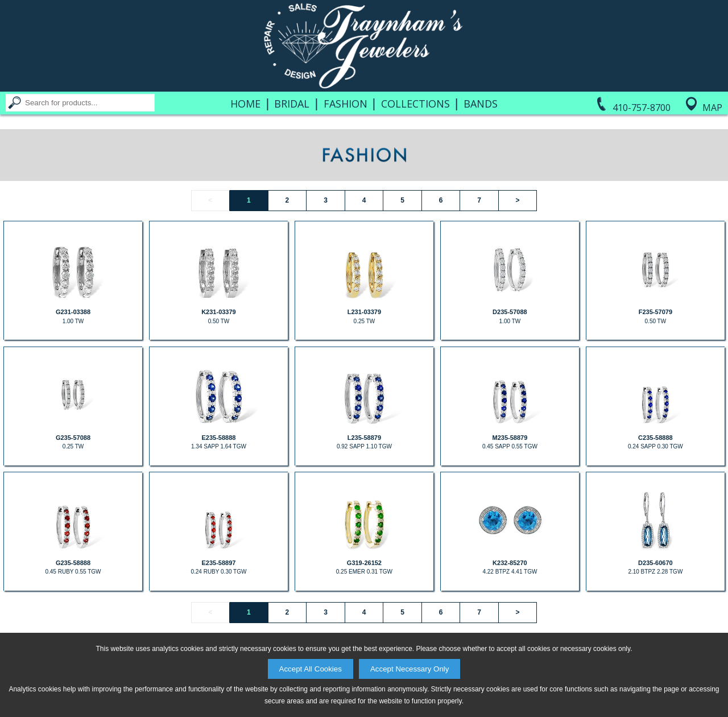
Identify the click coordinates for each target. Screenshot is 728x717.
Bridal (292, 104)
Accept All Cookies (311, 669)
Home (245, 104)
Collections (415, 104)
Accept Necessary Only (410, 669)
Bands (481, 104)
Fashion (346, 104)
